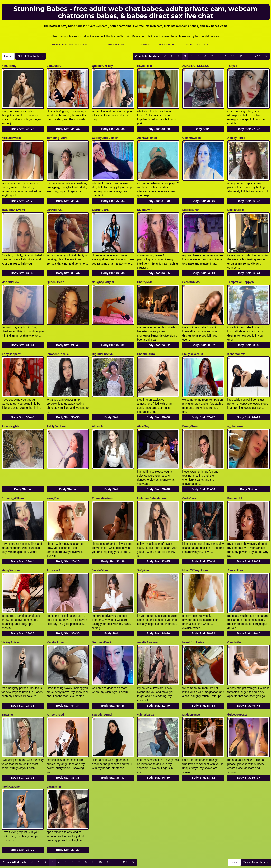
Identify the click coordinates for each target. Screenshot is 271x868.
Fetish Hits (169, 862)
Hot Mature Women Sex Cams (69, 45)
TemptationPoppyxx (241, 269)
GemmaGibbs (192, 134)
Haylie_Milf (145, 66)
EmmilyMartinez (103, 472)
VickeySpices (11, 608)
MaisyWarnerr (11, 540)
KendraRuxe (55, 608)
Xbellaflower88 (12, 134)
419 (258, 56)
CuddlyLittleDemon (105, 134)
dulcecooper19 (238, 675)
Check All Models (147, 56)
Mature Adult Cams (197, 45)
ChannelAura (146, 337)
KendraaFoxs (237, 337)
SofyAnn (143, 540)
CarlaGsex (189, 472)
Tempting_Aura (57, 134)
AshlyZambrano (58, 404)
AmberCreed (55, 675)
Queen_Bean (56, 269)
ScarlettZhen (191, 201)
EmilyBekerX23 (193, 337)
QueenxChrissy (102, 66)
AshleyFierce (236, 134)
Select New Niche (30, 56)
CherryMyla (145, 269)
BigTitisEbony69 (103, 337)
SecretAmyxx (191, 269)
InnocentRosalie (58, 337)
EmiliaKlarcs (236, 201)
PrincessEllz (55, 540)
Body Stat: (22, 125)
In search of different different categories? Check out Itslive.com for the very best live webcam (136, 832)
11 (241, 56)
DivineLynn (145, 201)
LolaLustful (54, 66)
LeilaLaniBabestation (152, 472)
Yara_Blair (54, 472)
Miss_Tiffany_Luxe (195, 540)
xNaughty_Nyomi (13, 201)
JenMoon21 (55, 201)
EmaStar (7, 675)
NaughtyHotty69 (103, 269)
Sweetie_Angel (102, 675)
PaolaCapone (11, 743)
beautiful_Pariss (193, 608)
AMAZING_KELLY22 (196, 66)
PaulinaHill (235, 472)
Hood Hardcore (117, 45)
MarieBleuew (10, 269)
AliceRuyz (144, 404)
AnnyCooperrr (11, 337)
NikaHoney (9, 66)
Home (8, 56)
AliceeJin (98, 404)
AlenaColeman (147, 134)
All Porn (144, 45)
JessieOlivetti (101, 540)
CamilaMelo (235, 608)
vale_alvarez (146, 675)
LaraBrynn (54, 743)
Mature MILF (166, 45)
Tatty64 (232, 66)
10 (233, 56)
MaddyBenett (191, 675)
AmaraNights (11, 404)
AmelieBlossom (148, 608)
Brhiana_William (13, 472)
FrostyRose (190, 404)
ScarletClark (100, 201)
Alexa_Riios (236, 540)
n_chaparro (235, 404)
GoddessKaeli (101, 608)
